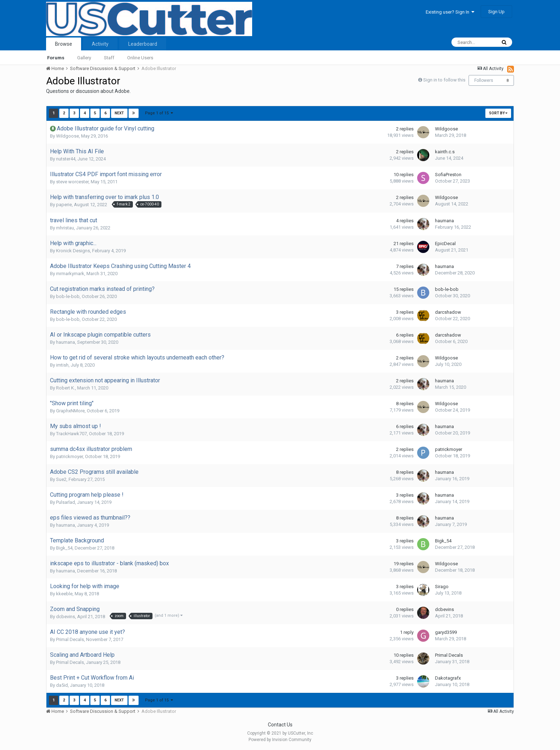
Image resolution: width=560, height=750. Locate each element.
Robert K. (66, 388)
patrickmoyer (69, 456)
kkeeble (64, 594)
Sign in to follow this (444, 80)
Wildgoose (67, 136)
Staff (109, 58)
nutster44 (66, 159)
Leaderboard (143, 44)
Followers (484, 80)
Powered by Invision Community (280, 740)
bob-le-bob (68, 296)
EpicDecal (445, 244)
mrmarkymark (70, 274)
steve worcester (72, 182)
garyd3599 (446, 632)
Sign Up (496, 12)
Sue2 (61, 479)
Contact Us (280, 725)
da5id (62, 685)
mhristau (65, 228)
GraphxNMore (70, 411)
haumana (444, 221)
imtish (62, 365)
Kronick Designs (73, 251)
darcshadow (448, 312)
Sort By (498, 113)
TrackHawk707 (71, 434)
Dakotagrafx (448, 678)
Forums (56, 58)
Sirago (442, 587)
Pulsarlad (66, 502)
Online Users (140, 58)
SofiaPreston (448, 175)
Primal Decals (70, 639)
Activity (100, 44)
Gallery (84, 58)
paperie (64, 205)
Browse (64, 44)
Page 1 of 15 (159, 113)
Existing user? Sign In (450, 12)
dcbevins (66, 617)
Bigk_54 (64, 548)
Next (119, 113)
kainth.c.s (445, 152)
